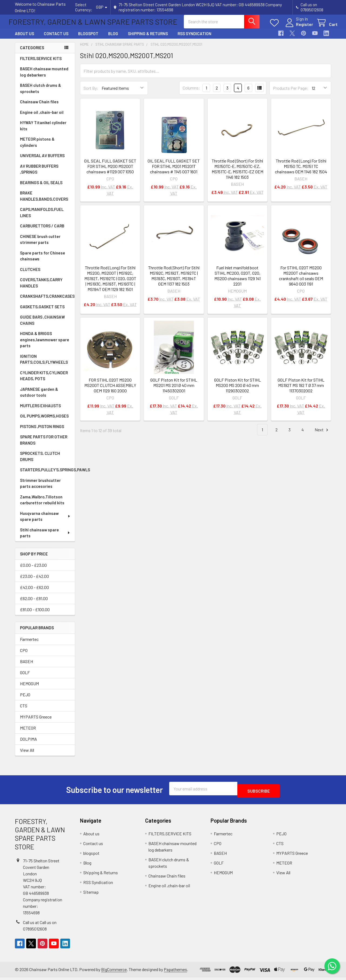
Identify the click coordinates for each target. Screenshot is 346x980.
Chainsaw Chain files (39, 107)
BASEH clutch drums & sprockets (41, 93)
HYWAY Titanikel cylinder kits (43, 130)
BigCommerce (114, 972)
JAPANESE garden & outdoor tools (39, 397)
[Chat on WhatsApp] (331, 965)
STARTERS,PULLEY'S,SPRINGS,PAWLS (47, 475)
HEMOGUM (29, 688)
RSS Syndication (194, 38)
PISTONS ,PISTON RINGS (42, 431)
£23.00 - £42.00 (34, 581)
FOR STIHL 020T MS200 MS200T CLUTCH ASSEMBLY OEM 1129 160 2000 (110, 390)
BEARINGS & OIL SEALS (41, 187)
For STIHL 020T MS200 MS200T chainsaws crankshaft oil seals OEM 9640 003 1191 (301, 281)
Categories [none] (32, 52)
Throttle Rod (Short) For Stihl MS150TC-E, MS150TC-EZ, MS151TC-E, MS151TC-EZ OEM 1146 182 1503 (237, 174)
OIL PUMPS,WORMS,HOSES (44, 421)
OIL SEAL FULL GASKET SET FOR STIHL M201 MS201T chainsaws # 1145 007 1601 (174, 171)
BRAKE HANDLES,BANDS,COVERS (44, 201)
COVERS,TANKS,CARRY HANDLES (41, 288)
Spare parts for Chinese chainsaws (43, 261)
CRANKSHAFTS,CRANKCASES (47, 301)
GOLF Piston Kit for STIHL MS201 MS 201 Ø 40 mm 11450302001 (174, 390)
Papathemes (175, 972)
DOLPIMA (29, 744)
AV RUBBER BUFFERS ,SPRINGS (39, 174)
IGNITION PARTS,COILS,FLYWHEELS (44, 364)
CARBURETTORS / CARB (42, 231)
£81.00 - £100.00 (35, 614)
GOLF (25, 677)
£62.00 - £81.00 (34, 603)
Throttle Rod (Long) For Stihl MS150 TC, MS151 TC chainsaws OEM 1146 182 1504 (301, 171)
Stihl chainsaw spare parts (45, 538)
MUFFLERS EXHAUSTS (40, 410)
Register (298, 27)
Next (322, 435)
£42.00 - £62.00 (34, 592)
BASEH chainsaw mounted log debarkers (44, 77)
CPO (24, 655)
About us (24, 38)
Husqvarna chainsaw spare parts (45, 521)
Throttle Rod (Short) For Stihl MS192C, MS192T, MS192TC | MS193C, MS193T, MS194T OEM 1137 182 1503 (174, 281)
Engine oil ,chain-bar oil (42, 117)
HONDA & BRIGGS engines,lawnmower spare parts (45, 344)
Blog (113, 38)
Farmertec (29, 644)
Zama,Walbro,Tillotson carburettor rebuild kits (42, 505)
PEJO (25, 699)
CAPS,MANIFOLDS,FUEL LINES (42, 217)
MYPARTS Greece (36, 722)
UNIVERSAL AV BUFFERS (42, 160)
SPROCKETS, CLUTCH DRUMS (40, 461)
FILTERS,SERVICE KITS (41, 63)
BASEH (26, 666)
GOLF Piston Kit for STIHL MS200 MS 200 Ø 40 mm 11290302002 (237, 390)
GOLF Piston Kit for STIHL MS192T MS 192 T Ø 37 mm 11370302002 (301, 390)
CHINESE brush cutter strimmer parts (40, 244)
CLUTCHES (30, 274)
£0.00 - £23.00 (33, 570)
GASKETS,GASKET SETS (42, 312)
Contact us (56, 38)
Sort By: (91, 93)
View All (27, 755)
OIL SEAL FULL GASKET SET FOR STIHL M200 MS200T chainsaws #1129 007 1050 (110, 171)
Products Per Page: (291, 93)
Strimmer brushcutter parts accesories (40, 488)
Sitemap (91, 894)
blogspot (88, 38)
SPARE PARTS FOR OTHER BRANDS (44, 445)
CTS (24, 711)
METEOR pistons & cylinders (37, 147)
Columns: (191, 93)
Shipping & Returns (148, 38)
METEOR (28, 733)
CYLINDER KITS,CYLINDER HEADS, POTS (44, 381)
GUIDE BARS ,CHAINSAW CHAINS (42, 325)
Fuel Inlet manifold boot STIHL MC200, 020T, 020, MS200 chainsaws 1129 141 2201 (237, 281)
